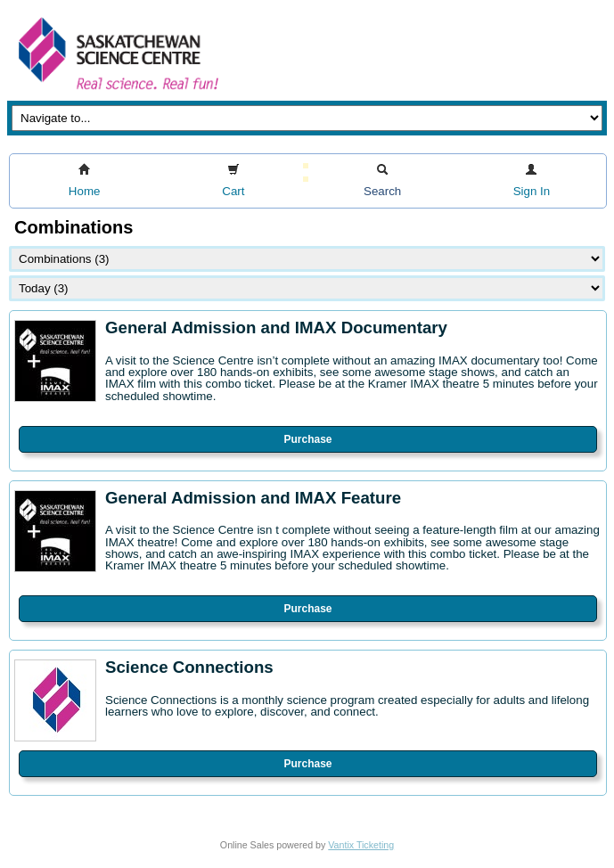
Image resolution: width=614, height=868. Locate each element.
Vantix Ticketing (361, 845)
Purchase (307, 439)
